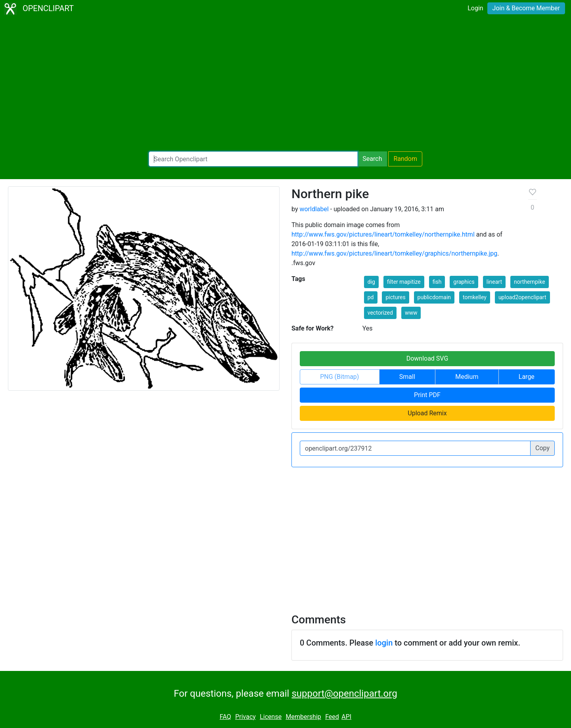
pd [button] (371, 297)
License (271, 717)
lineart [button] (494, 282)
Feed (332, 717)
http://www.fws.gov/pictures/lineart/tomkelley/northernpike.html (383, 234)
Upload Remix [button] (427, 413)
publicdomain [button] (434, 297)
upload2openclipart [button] (522, 297)
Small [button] (407, 377)
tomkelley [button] (475, 297)
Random (405, 159)
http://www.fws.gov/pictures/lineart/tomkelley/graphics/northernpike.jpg (394, 253)
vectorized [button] (380, 313)
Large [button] (527, 377)
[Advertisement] (285, 86)
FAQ (225, 717)
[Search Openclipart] (253, 159)
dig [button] (371, 282)
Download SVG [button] (427, 358)
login (384, 643)
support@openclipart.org (344, 694)
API (346, 717)
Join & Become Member (526, 8)
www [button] (411, 313)
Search (372, 159)
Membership (303, 717)
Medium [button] (467, 377)
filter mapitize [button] (404, 282)
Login (475, 8)
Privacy (245, 717)
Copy (542, 448)
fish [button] (437, 282)
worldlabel (314, 209)
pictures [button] (395, 297)
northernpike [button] (530, 282)
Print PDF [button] (427, 395)
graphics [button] (464, 282)
